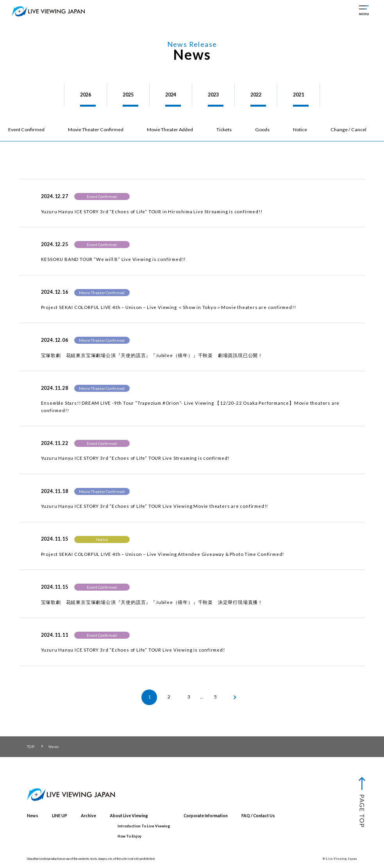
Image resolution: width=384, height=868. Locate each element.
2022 (256, 95)
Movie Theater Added (170, 129)
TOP (31, 747)
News (33, 815)
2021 (298, 95)
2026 (86, 95)
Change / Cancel (348, 129)
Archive (88, 815)
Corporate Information (206, 815)
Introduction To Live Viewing (144, 826)
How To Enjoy (129, 836)
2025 (128, 95)
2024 (171, 95)
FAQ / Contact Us (258, 815)
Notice (300, 129)
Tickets (224, 129)
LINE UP (60, 815)
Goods (262, 129)
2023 (213, 95)
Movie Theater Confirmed (96, 129)
